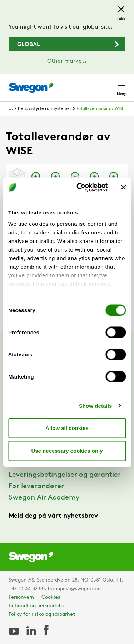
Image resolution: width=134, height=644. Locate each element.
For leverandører (36, 486)
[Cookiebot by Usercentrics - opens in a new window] (80, 187)
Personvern (21, 597)
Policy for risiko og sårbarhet (42, 615)
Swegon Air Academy (44, 498)
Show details (96, 405)
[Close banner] (123, 187)
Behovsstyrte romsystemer (45, 109)
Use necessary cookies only (67, 451)
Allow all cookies (67, 428)
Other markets (67, 61)
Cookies (51, 597)
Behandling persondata (36, 606)
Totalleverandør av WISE (100, 109)
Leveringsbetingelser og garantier (65, 475)
